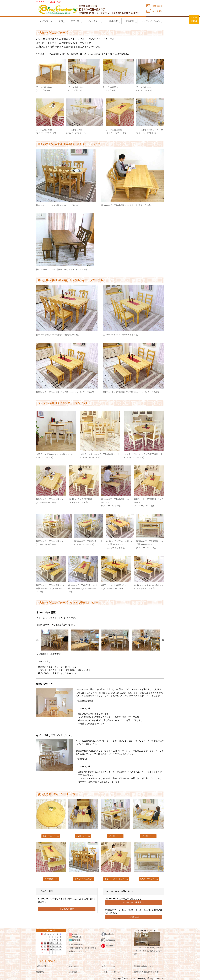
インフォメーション (152, 22)
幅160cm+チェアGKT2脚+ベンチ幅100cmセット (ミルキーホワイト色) (150, 544)
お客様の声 (114, 22)
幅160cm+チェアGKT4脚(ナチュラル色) (121, 335)
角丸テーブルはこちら (149, 879)
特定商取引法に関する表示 (146, 972)
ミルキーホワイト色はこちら (116, 879)
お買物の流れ (42, 966)
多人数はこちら (51, 879)
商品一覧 (77, 22)
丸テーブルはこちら (51, 836)
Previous (37, 640)
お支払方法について (78, 966)
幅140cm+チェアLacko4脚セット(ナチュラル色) (58, 205)
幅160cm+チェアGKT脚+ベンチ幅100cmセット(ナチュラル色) (131, 392)
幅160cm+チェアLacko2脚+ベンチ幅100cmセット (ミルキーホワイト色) (119, 544)
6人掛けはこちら (83, 836)
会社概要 (73, 972)
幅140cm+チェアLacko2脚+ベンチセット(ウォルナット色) (62, 269)
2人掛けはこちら (148, 836)
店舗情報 (131, 22)
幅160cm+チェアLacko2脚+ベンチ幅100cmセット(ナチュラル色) (65, 392)
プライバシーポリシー (112, 972)
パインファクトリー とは (52, 22)
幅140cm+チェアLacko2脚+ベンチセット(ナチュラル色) (126, 205)
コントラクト (95, 22)
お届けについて (109, 966)
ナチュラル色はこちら (84, 879)
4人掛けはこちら (115, 836)
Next (163, 640)
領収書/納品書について (144, 966)
